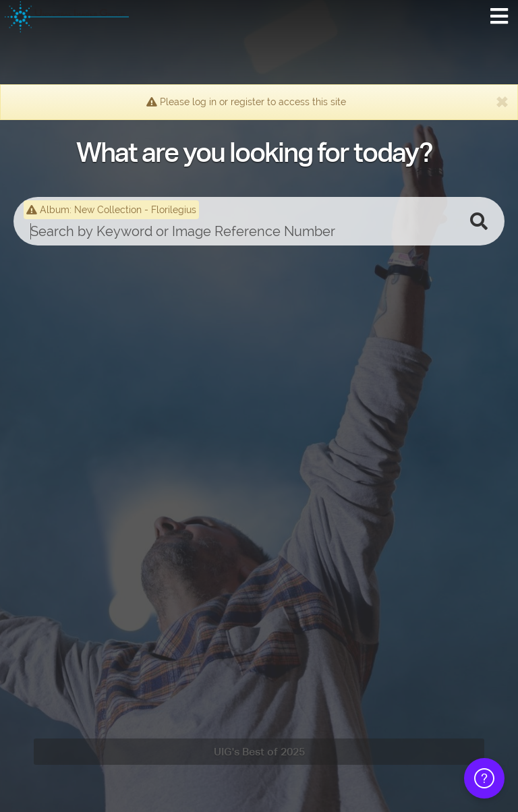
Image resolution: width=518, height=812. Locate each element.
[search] (239, 231)
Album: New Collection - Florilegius (111, 210)
